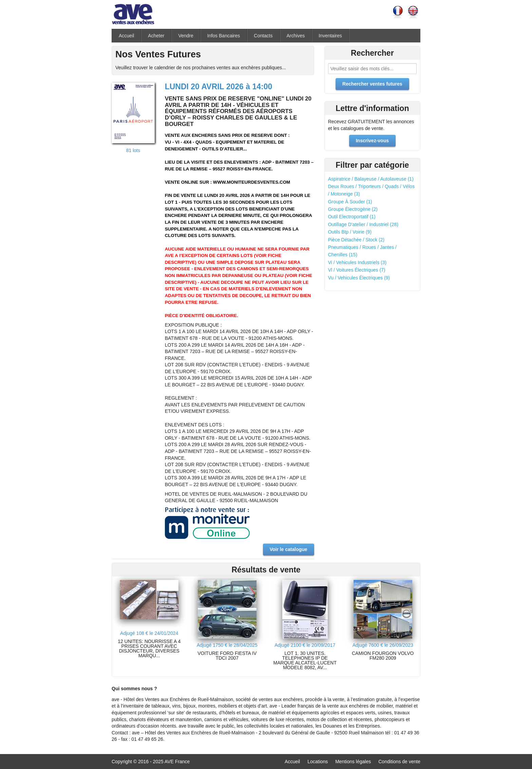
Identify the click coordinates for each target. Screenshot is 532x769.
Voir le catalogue (289, 549)
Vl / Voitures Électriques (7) (357, 270)
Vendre (186, 36)
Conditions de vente (399, 762)
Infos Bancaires (224, 36)
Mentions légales (353, 762)
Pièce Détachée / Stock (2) (356, 240)
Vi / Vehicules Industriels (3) (357, 262)
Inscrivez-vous (372, 141)
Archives (296, 36)
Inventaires (330, 36)
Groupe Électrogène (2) (353, 209)
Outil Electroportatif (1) (352, 217)
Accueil (126, 36)
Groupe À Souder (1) (350, 202)
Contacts (263, 36)
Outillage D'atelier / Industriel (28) (363, 224)
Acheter (156, 36)
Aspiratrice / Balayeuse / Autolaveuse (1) (371, 179)
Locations (318, 762)
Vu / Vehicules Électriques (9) (359, 278)
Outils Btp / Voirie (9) (350, 232)
